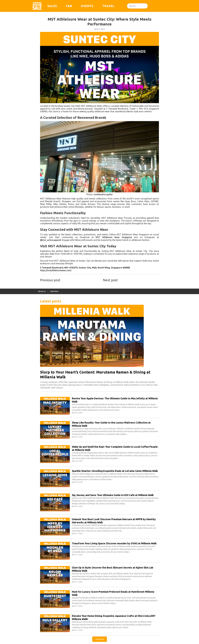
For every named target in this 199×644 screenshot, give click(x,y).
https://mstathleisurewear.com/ (56, 270)
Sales (52, 6)
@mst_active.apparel (51, 240)
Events (87, 6)
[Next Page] (100, 639)
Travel (108, 6)
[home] (37, 6)
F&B (69, 6)
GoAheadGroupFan (103, 194)
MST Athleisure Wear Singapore (114, 237)
